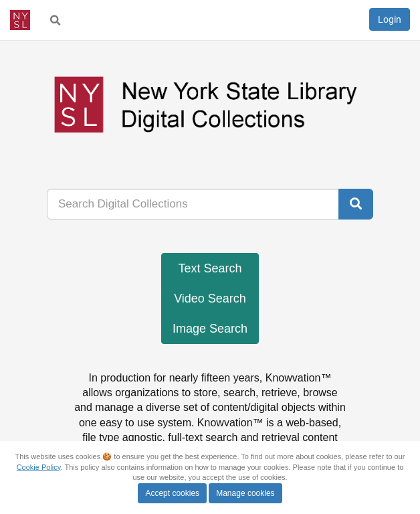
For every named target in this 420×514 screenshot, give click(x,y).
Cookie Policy (39, 467)
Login (390, 19)
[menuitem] (56, 20)
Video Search (210, 298)
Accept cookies (172, 493)
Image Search (210, 329)
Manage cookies (245, 493)
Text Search (210, 268)
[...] (193, 204)
